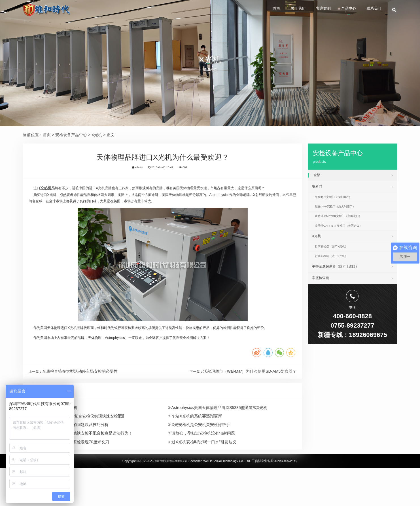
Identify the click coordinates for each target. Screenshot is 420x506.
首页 (254, 10)
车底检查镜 (352, 297)
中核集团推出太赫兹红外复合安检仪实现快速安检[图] (76, 446)
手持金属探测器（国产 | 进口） (352, 283)
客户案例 (311, 10)
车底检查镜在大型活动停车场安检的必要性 (82, 397)
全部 (353, 175)
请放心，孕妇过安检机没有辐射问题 (202, 466)
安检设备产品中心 (71, 135)
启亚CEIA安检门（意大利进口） (341, 213)
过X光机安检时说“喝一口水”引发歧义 (202, 477)
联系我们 (372, 10)
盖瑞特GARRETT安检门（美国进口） (345, 236)
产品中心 (341, 10)
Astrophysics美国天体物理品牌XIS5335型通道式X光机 (218, 435)
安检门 (352, 189)
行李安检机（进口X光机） (336, 271)
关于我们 (280, 10)
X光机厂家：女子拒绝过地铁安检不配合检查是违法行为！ (80, 466)
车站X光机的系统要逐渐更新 (195, 446)
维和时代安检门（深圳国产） (338, 201)
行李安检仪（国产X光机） (336, 260)
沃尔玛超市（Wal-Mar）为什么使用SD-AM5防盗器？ (250, 397)
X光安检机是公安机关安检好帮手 (199, 456)
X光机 (97, 135)
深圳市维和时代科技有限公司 (168, 499)
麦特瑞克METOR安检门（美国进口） (344, 224)
